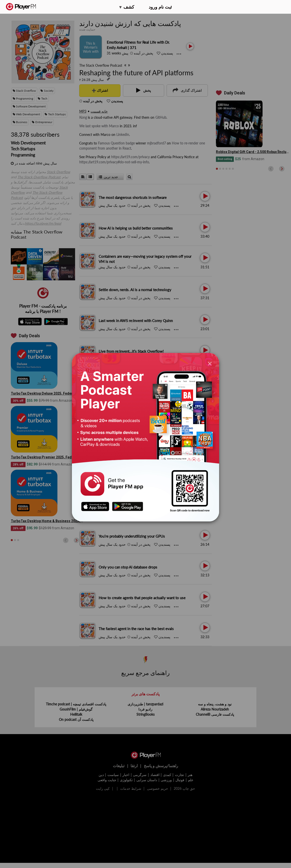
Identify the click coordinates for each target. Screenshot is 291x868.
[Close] (210, 363)
